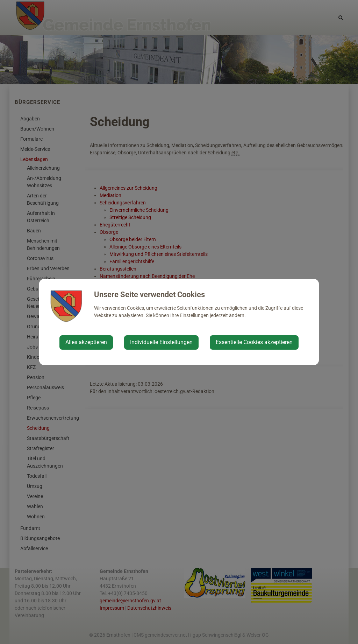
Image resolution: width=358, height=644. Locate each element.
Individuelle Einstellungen (161, 342)
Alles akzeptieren (86, 342)
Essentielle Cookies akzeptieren (254, 342)
